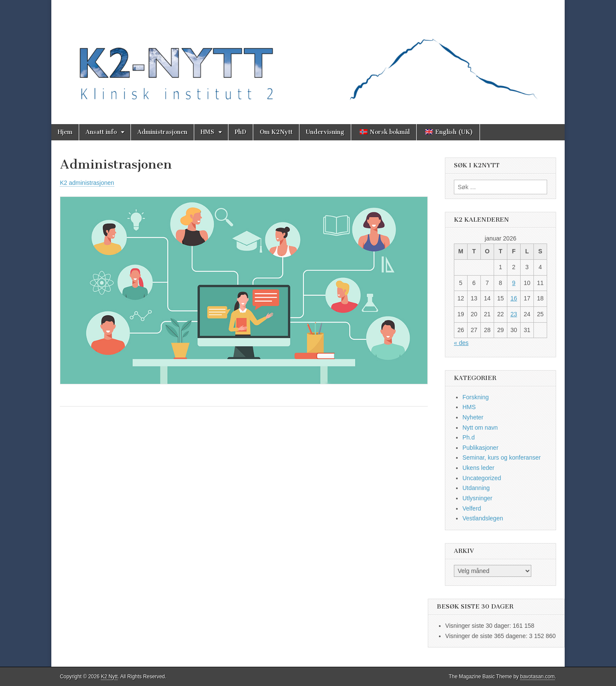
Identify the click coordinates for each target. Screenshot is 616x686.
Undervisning (325, 132)
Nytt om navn (480, 428)
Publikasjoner (480, 448)
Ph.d (469, 437)
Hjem (65, 132)
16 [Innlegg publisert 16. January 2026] (514, 298)
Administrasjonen (162, 132)
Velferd (472, 508)
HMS (207, 132)
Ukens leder (478, 468)
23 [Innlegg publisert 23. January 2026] (514, 314)
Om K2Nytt (276, 132)
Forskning (475, 397)
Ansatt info (101, 132)
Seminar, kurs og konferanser (502, 457)
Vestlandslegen (483, 518)
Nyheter (473, 417)
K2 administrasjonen (87, 183)
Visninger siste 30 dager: (479, 626)
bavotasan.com (538, 677)
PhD (241, 132)
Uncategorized (482, 478)
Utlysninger (477, 498)
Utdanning (476, 488)
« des (461, 343)
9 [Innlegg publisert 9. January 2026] (514, 283)
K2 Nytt (109, 677)
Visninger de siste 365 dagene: (487, 636)
